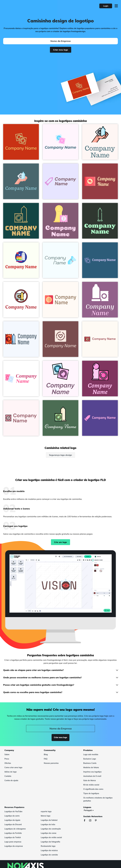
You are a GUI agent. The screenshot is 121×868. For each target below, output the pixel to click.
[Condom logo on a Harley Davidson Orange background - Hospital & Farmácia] (21, 142)
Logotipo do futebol (49, 820)
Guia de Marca (90, 780)
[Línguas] (89, 810)
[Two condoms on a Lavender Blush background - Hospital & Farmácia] (60, 142)
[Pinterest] (97, 821)
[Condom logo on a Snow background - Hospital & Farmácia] (100, 142)
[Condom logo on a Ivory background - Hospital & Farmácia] (21, 260)
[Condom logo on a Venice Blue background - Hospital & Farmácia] (100, 260)
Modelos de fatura (91, 767)
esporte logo (46, 812)
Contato (8, 776)
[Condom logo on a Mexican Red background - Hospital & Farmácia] (100, 181)
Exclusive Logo (90, 759)
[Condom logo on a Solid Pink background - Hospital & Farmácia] (60, 339)
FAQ (46, 759)
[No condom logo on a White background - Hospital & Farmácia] (21, 300)
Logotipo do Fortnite (13, 833)
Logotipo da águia (12, 820)
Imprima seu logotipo (92, 772)
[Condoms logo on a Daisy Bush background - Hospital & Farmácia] (100, 418)
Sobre (7, 755)
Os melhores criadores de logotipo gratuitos (98, 799)
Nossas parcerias (51, 763)
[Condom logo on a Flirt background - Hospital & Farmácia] (100, 379)
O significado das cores (93, 789)
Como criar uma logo (13, 767)
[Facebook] (86, 821)
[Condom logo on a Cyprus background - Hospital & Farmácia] (21, 221)
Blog (46, 755)
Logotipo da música (49, 850)
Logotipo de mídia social (51, 837)
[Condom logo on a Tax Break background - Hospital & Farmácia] (21, 181)
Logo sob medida (91, 755)
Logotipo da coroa (49, 833)
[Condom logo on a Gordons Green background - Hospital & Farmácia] (100, 221)
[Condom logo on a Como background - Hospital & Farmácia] (60, 418)
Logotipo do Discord (13, 824)
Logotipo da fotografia (50, 842)
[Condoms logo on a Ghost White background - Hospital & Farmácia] (60, 181)
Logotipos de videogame (15, 829)
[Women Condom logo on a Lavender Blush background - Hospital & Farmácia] (21, 418)
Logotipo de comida (49, 855)
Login (106, 6)
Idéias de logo (11, 772)
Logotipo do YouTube (13, 812)
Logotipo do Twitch (13, 837)
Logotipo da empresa (14, 846)
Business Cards (90, 763)
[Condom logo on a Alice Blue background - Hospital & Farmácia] (21, 339)
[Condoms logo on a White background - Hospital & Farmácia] (21, 379)
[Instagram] (91, 821)
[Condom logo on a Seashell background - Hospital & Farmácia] (60, 300)
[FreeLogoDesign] (26, 6)
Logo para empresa (13, 842)
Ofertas (8, 763)
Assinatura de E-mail (92, 776)
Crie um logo (60, 542)
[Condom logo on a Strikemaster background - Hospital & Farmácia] (100, 300)
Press (7, 759)
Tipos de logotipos (91, 793)
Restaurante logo (48, 846)
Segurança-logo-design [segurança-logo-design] (60, 455)
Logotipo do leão (48, 824)
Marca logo (46, 816)
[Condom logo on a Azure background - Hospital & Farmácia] (60, 260)
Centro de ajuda (11, 780)
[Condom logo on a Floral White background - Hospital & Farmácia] (100, 339)
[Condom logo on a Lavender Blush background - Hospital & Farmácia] (60, 379)
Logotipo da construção (51, 829)
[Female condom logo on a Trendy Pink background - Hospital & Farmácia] (60, 221)
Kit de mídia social (91, 785)
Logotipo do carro (12, 816)
